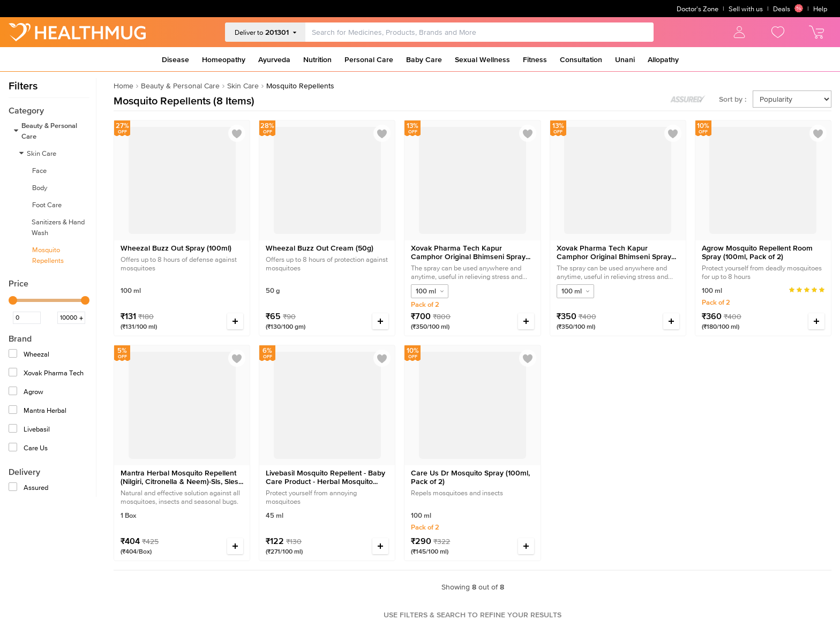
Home (123, 86)
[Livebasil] (14, 430)
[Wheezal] (14, 355)
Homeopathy (224, 59)
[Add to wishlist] (237, 134)
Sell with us (746, 9)
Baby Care (424, 59)
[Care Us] (14, 448)
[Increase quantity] (235, 321)
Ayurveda (274, 59)
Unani (625, 59)
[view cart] (816, 32)
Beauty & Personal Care (180, 86)
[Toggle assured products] (688, 99)
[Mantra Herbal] (14, 411)
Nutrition (317, 59)
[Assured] (14, 488)
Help (820, 9)
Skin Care (243, 86)
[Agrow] (14, 392)
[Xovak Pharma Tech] (14, 373)
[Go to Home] (77, 32)
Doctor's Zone (697, 9)
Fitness (535, 59)
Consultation (581, 59)
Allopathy (663, 59)
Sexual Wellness (482, 59)
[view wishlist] (778, 32)
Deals (788, 9)
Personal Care (369, 59)
